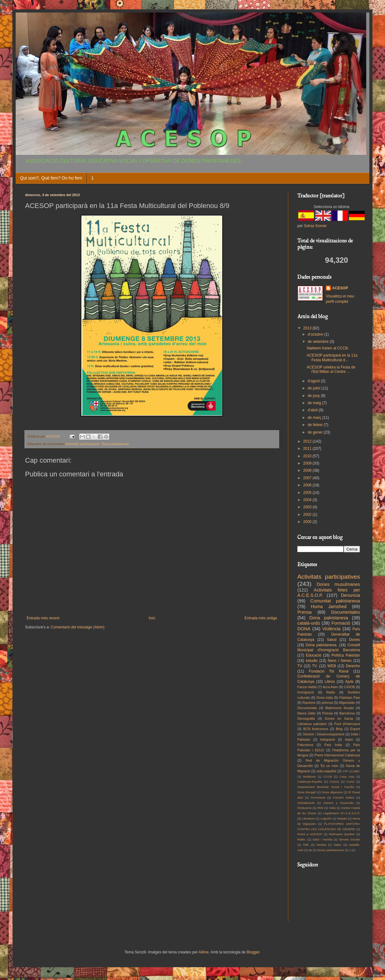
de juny (314, 396)
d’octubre (316, 334)
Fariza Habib (307, 687)
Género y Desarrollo (339, 803)
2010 (308, 456)
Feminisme (318, 797)
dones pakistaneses (331, 850)
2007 (308, 478)
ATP (345, 771)
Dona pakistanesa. (322, 645)
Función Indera (344, 797)
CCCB (328, 777)
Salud (332, 640)
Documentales (346, 612)
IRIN (320, 808)
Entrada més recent (43, 618)
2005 (308, 493)
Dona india (325, 698)
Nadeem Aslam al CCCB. (328, 348)
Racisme (309, 703)
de (310, 850)
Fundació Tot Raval (329, 671)
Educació (313, 655)
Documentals (307, 708)
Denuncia (350, 595)
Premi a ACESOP (310, 834)
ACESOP (340, 288)
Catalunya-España (310, 782)
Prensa (305, 612)
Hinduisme (304, 808)
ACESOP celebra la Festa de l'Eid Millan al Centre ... (331, 369)
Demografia (306, 718)
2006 (308, 485)
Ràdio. (302, 839)
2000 (308, 522)
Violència (331, 629)
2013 (308, 328)
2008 (308, 470)
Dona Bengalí (307, 792)
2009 (308, 463)
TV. (315, 666)
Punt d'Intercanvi (347, 724)
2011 (308, 449)
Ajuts (349, 682)
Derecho (353, 666)
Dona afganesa (332, 792)
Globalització (306, 803)
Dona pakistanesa (115, 444)
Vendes (321, 845)
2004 (308, 500)
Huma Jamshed (329, 607)
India (332, 808)
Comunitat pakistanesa (335, 601)
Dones (354, 640)
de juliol (315, 388)
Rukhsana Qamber (342, 834)
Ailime (204, 952)
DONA (304, 629)
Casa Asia (347, 777)
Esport (355, 729)
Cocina (334, 782)
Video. (338, 845)
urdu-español (326, 771)
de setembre (319, 342)
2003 (308, 507)
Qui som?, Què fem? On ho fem (51, 178)
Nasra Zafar (306, 713)
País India (333, 745)
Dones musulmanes (338, 584)
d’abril (313, 410)
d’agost (314, 381)
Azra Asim (330, 687)
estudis (312, 661)
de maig (315, 403)
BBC (357, 771)
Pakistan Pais (350, 698)
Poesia (328, 713)
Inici (152, 618)
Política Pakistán (346, 655)
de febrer (316, 425)
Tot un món (329, 766)
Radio (331, 692)
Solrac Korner (315, 226)
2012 (308, 441)
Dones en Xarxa (339, 718)
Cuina (350, 782)
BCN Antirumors (316, 729)
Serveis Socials (349, 839)
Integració (328, 739)
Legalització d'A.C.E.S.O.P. (341, 813)
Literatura (308, 818)
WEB (332, 666)
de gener (316, 432)
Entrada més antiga (261, 618)
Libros (330, 682)
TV (300, 666)
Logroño (326, 818)
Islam (349, 739)
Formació (341, 623)
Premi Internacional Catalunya (337, 755)
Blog (339, 729)
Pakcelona (305, 745)
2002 (308, 515)
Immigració (306, 692)
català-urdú (309, 623)
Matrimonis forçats (340, 708)
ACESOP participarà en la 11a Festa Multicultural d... (332, 358)
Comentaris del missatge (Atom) (77, 627)
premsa (327, 703)
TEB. (306, 845)
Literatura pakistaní (312, 724)
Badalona (309, 777)
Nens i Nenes (340, 661)
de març (315, 418)
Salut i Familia (322, 839)
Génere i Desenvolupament (323, 734)
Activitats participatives (82, 444)
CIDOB (349, 687)
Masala (342, 818)
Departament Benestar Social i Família (326, 787)
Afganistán (347, 703)
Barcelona (347, 713)
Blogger (253, 952)
